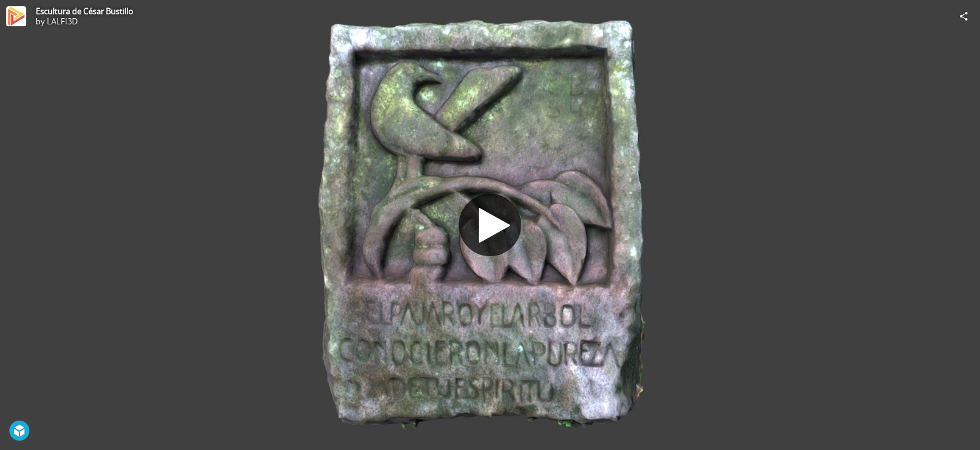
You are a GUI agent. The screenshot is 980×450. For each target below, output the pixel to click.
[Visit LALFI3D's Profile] (16, 16)
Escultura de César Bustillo (84, 11)
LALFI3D (62, 21)
